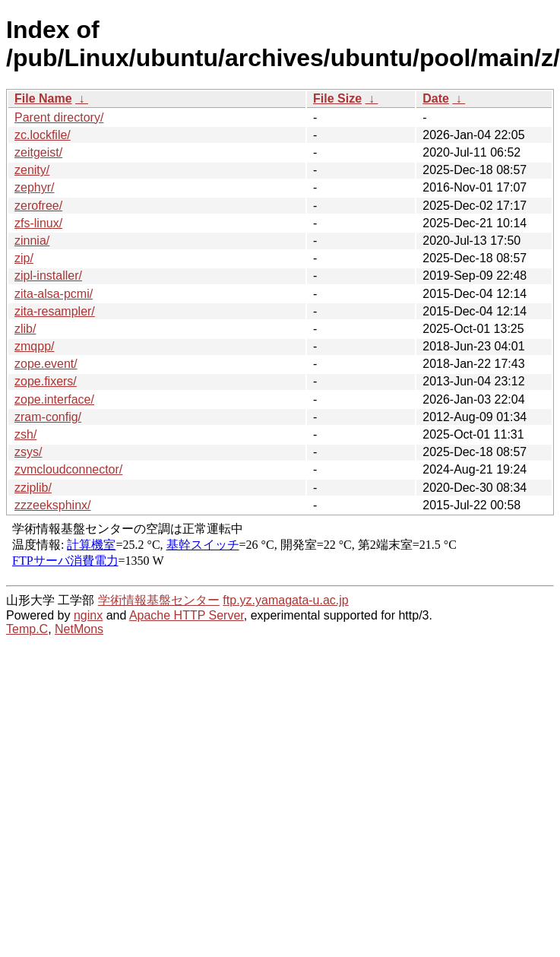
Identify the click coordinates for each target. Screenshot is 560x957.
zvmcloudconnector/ (68, 469)
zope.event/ (46, 364)
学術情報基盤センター (159, 600)
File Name (43, 98)
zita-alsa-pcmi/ (54, 294)
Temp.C (27, 629)
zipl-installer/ (48, 276)
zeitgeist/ (38, 152)
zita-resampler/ (55, 311)
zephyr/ (34, 187)
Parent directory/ (59, 117)
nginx (88, 615)
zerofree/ (38, 206)
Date (436, 98)
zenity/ (32, 170)
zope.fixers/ (46, 381)
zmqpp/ (34, 346)
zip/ (24, 258)
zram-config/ (48, 417)
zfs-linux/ (38, 223)
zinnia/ (32, 241)
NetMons (79, 629)
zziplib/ (33, 488)
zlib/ (25, 329)
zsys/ (28, 452)
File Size (337, 98)
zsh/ (25, 434)
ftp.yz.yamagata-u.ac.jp (285, 600)
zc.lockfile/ (43, 135)
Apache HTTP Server (187, 615)
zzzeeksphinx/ (53, 505)
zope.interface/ (54, 399)
